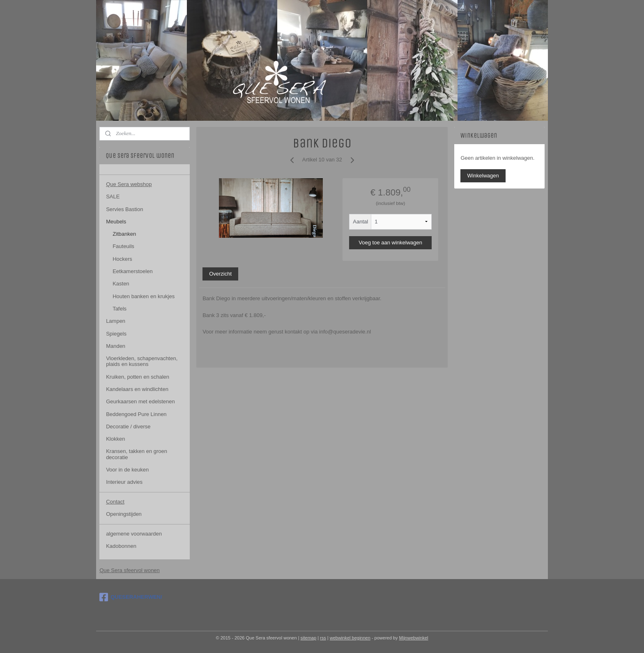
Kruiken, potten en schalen (138, 377)
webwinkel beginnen (350, 638)
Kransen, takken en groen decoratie (137, 454)
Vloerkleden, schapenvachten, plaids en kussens (142, 361)
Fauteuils (123, 246)
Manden (116, 346)
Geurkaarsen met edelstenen (140, 401)
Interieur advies (124, 482)
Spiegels (116, 334)
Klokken (115, 439)
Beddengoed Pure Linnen (136, 414)
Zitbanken (124, 234)
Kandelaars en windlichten (137, 389)
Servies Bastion (124, 209)
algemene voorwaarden (134, 534)
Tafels (120, 309)
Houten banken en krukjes (144, 296)
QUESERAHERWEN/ (131, 597)
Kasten (121, 284)
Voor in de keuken (127, 470)
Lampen (116, 321)
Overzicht (220, 274)
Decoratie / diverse (128, 427)
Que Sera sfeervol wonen (130, 570)
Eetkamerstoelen (133, 271)
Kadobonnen (121, 546)
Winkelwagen (483, 176)
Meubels (116, 222)
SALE (113, 197)
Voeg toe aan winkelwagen (390, 243)
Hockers (122, 259)
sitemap (309, 638)
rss (323, 638)
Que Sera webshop (129, 184)
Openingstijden (124, 514)
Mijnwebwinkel (414, 638)
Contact (115, 502)
